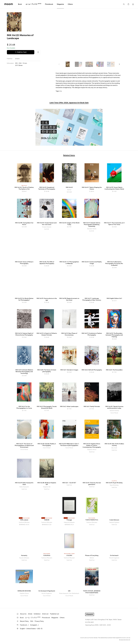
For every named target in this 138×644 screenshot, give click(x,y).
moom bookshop (9, 4)
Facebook (24, 625)
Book (20, 4)
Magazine (60, 4)
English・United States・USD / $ (31, 629)
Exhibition (37, 614)
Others (70, 4)
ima (61, 91)
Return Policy (24, 621)
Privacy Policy (39, 621)
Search (124, 4)
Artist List (45, 614)
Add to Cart (21, 52)
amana (17, 59)
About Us (23, 614)
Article (30, 614)
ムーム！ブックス (33, 4)
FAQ (32, 621)
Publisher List (55, 614)
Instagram (34, 625)
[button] (119, 64)
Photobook (49, 4)
